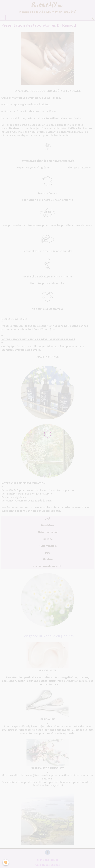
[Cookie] (6, 862)
